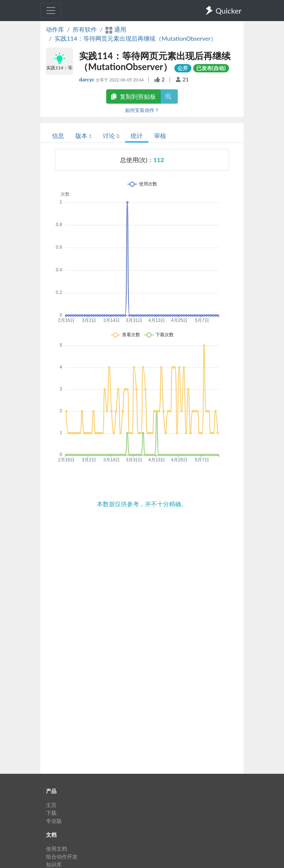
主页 (51, 805)
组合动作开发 (62, 857)
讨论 (111, 135)
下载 (51, 813)
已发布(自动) (211, 68)
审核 (160, 135)
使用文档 (56, 849)
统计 (137, 135)
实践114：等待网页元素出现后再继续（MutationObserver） (136, 38)
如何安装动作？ (142, 110)
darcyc (87, 79)
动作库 (55, 29)
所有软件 (85, 29)
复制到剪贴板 (133, 96)
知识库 (54, 864)
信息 (58, 135)
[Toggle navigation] (51, 11)
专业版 (54, 821)
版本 (83, 135)
